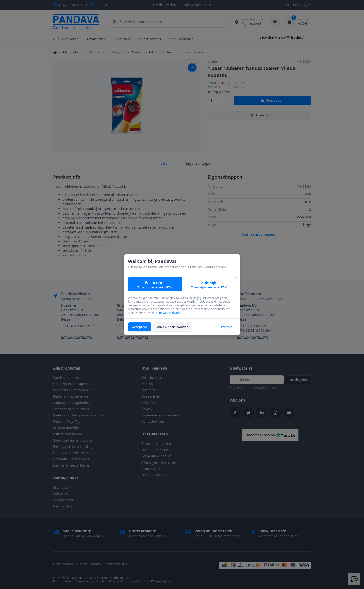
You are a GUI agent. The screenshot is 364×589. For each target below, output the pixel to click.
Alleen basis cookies (173, 327)
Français (226, 327)
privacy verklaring (171, 313)
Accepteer (140, 327)
